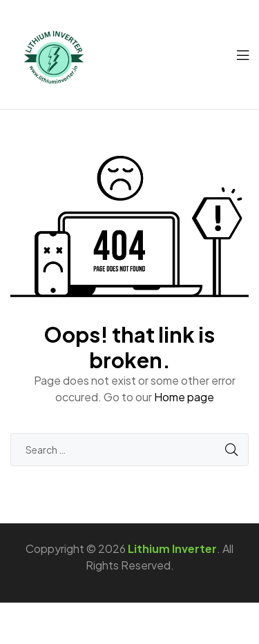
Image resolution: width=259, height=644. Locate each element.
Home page (184, 397)
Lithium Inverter (172, 549)
